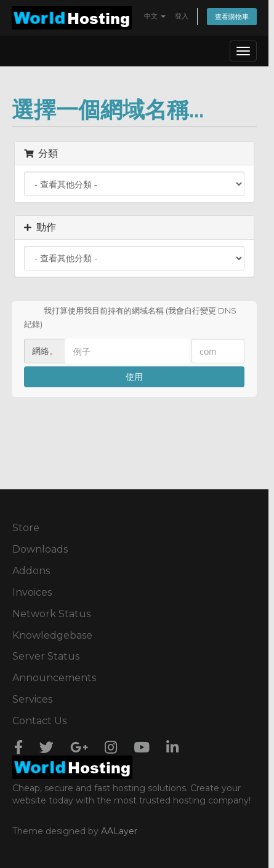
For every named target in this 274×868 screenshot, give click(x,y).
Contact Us (39, 721)
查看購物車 (232, 17)
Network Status (51, 614)
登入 (182, 16)
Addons (31, 571)
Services (32, 699)
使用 (134, 377)
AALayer (119, 831)
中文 (155, 16)
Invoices (32, 592)
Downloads (40, 549)
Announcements (54, 678)
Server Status (46, 656)
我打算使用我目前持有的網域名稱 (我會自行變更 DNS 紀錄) (130, 317)
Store (26, 528)
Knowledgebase (52, 635)
